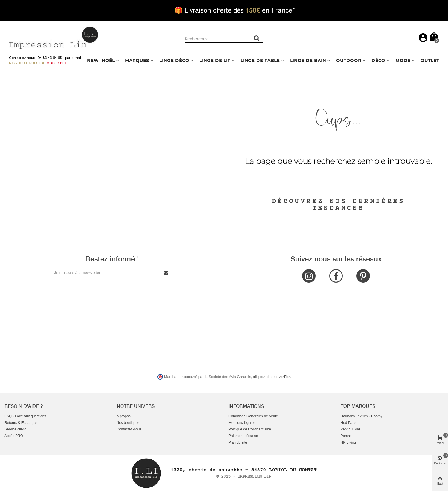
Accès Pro (57, 63)
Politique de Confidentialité (250, 429)
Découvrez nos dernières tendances (338, 205)
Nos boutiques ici (26, 63)
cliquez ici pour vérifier (272, 377)
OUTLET (430, 61)
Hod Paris (349, 423)
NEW (93, 61)
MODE (403, 61)
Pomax (346, 436)
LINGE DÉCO (174, 61)
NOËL (108, 61)
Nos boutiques (128, 423)
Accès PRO (14, 436)
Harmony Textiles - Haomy (362, 416)
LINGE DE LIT (215, 61)
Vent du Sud (350, 429)
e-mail (77, 58)
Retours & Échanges (21, 423)
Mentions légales (242, 423)
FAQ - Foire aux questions (25, 416)
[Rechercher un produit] (257, 38)
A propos (124, 416)
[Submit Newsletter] (166, 273)
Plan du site (238, 442)
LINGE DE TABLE (260, 61)
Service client (15, 429)
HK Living (348, 442)
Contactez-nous (129, 429)
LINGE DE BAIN (308, 61)
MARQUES (137, 61)
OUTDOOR (349, 61)
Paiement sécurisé (243, 436)
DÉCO (378, 61)
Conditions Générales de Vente (253, 416)
